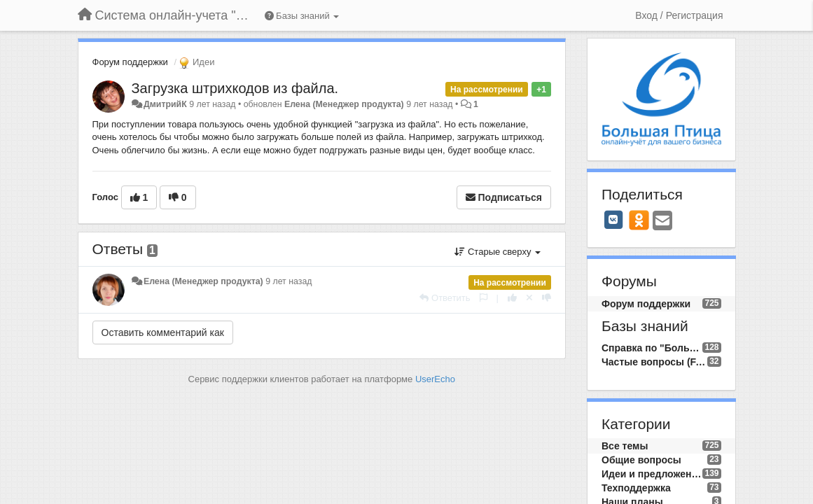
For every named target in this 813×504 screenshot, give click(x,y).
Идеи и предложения (652, 474)
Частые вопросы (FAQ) (654, 362)
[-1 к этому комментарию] (547, 298)
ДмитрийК (165, 104)
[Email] (662, 222)
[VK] (613, 220)
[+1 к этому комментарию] (512, 298)
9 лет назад (289, 281)
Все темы (625, 446)
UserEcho (435, 379)
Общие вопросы (641, 460)
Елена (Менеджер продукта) (344, 104)
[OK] (639, 220)
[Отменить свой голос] (529, 298)
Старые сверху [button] (498, 252)
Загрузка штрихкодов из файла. (235, 88)
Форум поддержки (130, 62)
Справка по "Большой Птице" (652, 348)
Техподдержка (636, 488)
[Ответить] (445, 298)
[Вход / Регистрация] (679, 15)
